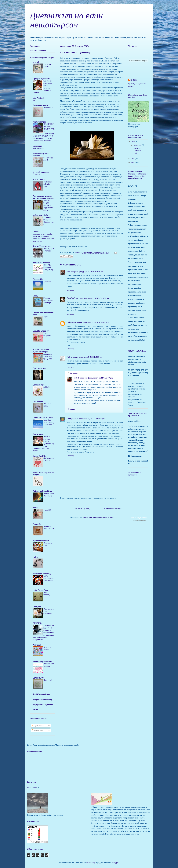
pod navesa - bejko (41, 215)
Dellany (134, 80)
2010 (133, 162)
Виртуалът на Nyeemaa (43, 704)
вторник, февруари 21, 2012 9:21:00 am (87, 271)
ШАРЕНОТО (38, 678)
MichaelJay (91, 863)
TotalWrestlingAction (42, 694)
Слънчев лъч (38, 385)
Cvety (69, 419)
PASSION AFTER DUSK (43, 418)
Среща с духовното (41, 79)
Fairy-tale (37, 524)
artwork (36, 62)
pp (34, 100)
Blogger (115, 863)
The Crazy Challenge (41, 263)
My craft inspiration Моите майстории (41, 351)
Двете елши (38, 434)
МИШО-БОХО (39, 180)
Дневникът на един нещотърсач (66, 20)
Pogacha (36, 174)
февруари (138, 145)
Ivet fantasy (38, 401)
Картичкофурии (40, 122)
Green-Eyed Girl (40, 456)
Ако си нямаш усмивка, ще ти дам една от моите (44, 197)
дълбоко (47, 281)
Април (46, 317)
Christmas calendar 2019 (48, 184)
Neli (68, 357)
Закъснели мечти (40, 105)
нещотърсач (32, 787)
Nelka (35, 557)
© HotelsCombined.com (139, 520)
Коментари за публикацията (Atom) (98, 517)
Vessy (35, 296)
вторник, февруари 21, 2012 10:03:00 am (93, 298)
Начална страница (83, 509)
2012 (133, 142)
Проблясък (48, 108)
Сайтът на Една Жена (42, 491)
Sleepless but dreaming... (43, 699)
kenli (69, 271)
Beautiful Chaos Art (41, 331)
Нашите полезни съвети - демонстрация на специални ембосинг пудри (44, 444)
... (44, 371)
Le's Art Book (39, 98)
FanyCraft (71, 298)
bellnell (76, 378)
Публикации (38, 726)
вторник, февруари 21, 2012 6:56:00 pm (96, 378)
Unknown (71, 322)
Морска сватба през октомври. (48, 300)
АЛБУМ (46, 387)
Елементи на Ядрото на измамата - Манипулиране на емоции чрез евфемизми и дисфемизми (44, 633)
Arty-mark (37, 645)
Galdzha (36, 232)
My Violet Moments (41, 541)
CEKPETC (37, 623)
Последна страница (137, 151)
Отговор (70, 290)
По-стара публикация (112, 509)
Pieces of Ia (38, 279)
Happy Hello (48, 680)
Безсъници (38, 146)
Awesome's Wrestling (42, 574)
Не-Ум (36, 710)
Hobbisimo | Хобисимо (42, 661)
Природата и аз (40, 368)
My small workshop (41, 172)
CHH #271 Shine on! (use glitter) (48, 267)
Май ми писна (38, 148)
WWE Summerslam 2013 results (49, 578)
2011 (133, 159)
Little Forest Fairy (40, 590)
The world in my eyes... (42, 246)
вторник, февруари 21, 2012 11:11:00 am (87, 357)
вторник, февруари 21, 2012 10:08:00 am (92, 322)
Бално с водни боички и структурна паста (48, 205)
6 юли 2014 (48, 510)
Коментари (37, 730)
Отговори (74, 373)
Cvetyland (37, 607)
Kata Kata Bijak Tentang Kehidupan (49, 422)
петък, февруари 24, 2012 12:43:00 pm (89, 419)
